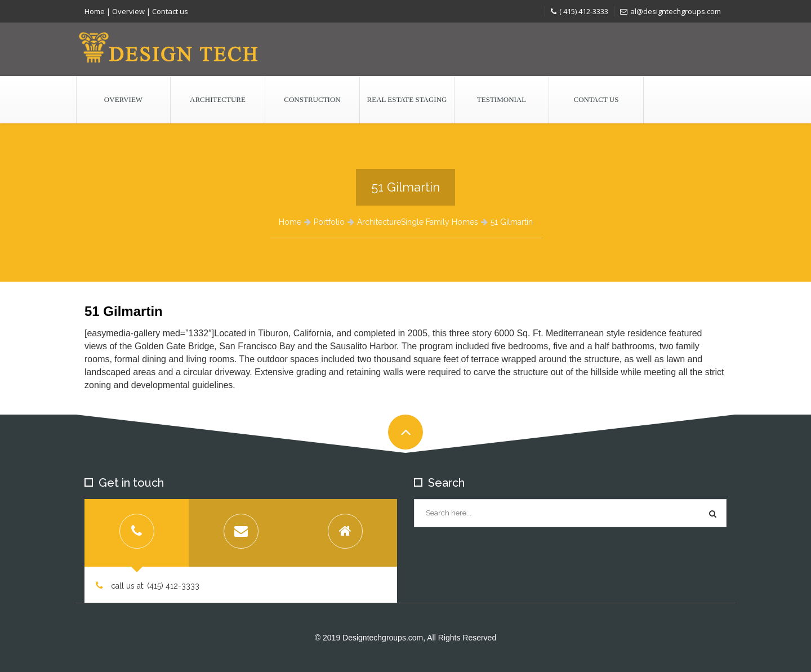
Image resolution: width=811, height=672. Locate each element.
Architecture (218, 99)
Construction (312, 99)
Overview (128, 11)
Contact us (170, 11)
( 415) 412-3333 (580, 11)
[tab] (137, 533)
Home (95, 11)
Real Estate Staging (407, 99)
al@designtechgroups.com (670, 11)
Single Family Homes (440, 222)
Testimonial (502, 99)
